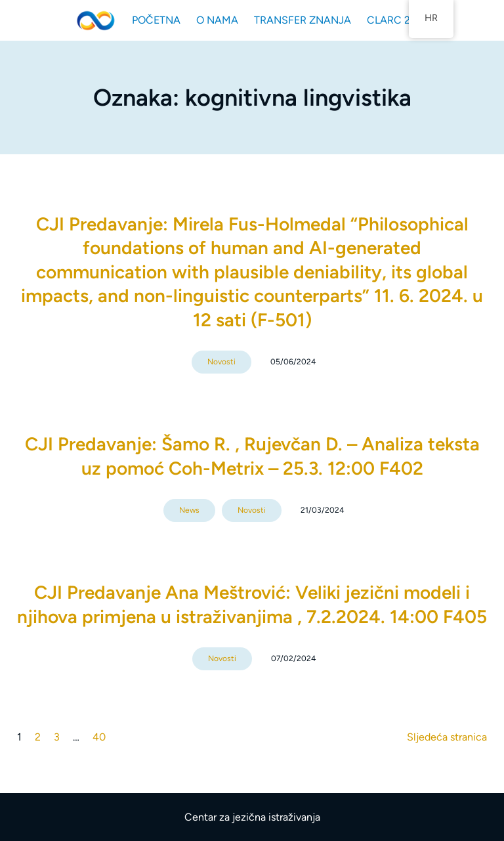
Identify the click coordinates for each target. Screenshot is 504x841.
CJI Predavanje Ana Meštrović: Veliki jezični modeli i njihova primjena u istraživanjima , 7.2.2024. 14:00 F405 (252, 604)
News (189, 510)
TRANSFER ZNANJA (303, 20)
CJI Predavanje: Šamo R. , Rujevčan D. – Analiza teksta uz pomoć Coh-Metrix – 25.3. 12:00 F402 (252, 456)
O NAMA (217, 20)
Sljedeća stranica (447, 737)
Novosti (221, 362)
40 (99, 737)
